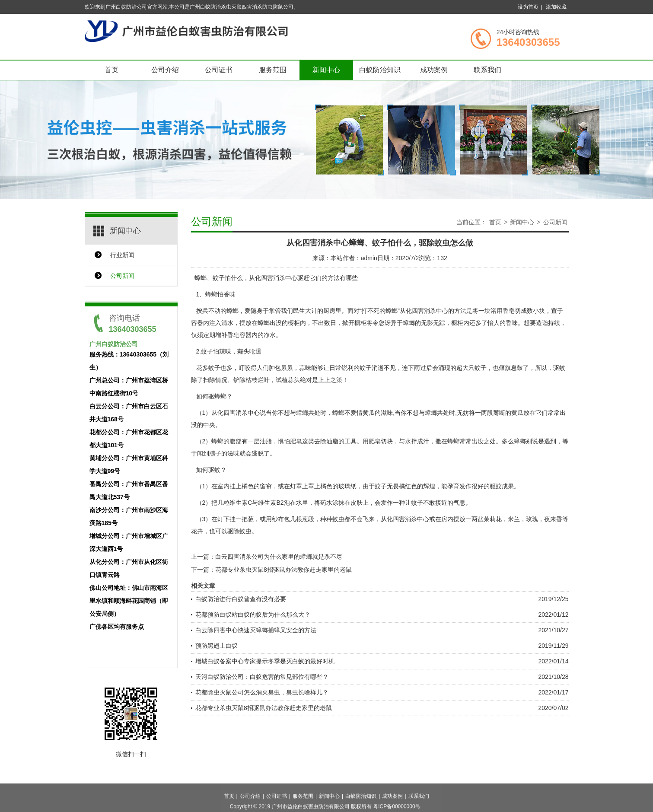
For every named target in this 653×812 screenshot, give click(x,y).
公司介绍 (165, 70)
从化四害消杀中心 (273, 278)
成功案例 (434, 70)
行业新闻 (122, 255)
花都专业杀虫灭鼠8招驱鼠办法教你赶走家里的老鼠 (283, 570)
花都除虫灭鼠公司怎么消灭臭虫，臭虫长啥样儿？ (262, 692)
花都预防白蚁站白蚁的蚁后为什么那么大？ (253, 615)
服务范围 (273, 70)
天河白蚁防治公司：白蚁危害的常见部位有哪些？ (262, 677)
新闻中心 (326, 70)
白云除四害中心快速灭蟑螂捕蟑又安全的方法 (256, 630)
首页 (111, 70)
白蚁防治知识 (380, 70)
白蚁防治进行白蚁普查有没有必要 (241, 599)
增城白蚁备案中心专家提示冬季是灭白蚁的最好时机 (265, 661)
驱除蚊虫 (239, 531)
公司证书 (219, 70)
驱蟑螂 (217, 396)
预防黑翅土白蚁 (217, 646)
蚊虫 (338, 519)
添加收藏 (556, 7)
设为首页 (528, 7)
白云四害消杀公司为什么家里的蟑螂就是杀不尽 (279, 557)
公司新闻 (122, 276)
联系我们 (487, 70)
